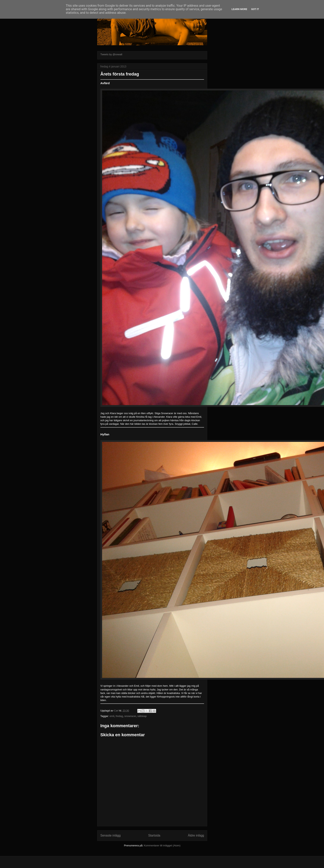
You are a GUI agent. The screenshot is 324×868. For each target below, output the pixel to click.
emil (112, 716)
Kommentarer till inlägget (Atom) (162, 845)
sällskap (142, 716)
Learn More (239, 9)
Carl (117, 711)
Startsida (154, 835)
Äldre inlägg (196, 835)
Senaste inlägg (110, 835)
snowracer (130, 716)
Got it (255, 9)
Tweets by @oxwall (111, 54)
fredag (119, 716)
